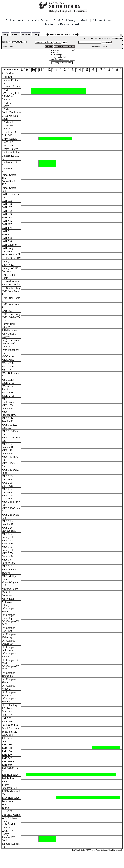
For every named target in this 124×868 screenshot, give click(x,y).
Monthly (26, 34)
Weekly (15, 34)
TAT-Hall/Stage (59, 51)
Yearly (36, 34)
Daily (6, 34)
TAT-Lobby (59, 53)
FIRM (72, 51)
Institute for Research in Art (62, 24)
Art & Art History (64, 20)
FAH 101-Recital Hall (59, 57)
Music (84, 20)
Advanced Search (99, 46)
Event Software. (102, 850)
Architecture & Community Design (27, 20)
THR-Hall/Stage (59, 55)
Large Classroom (59, 59)
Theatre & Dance (104, 20)
